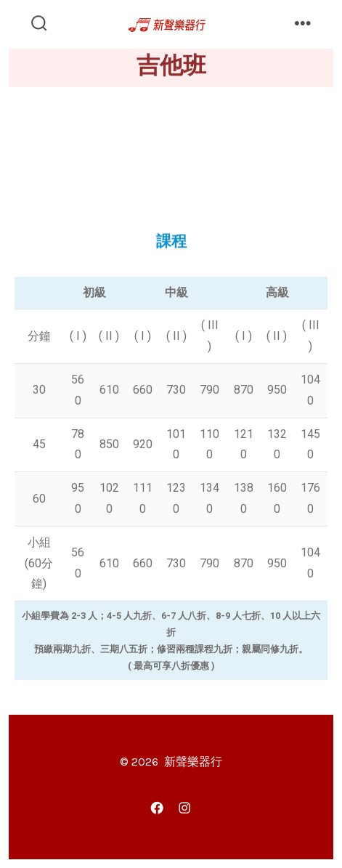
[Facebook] (158, 808)
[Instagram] (185, 808)
